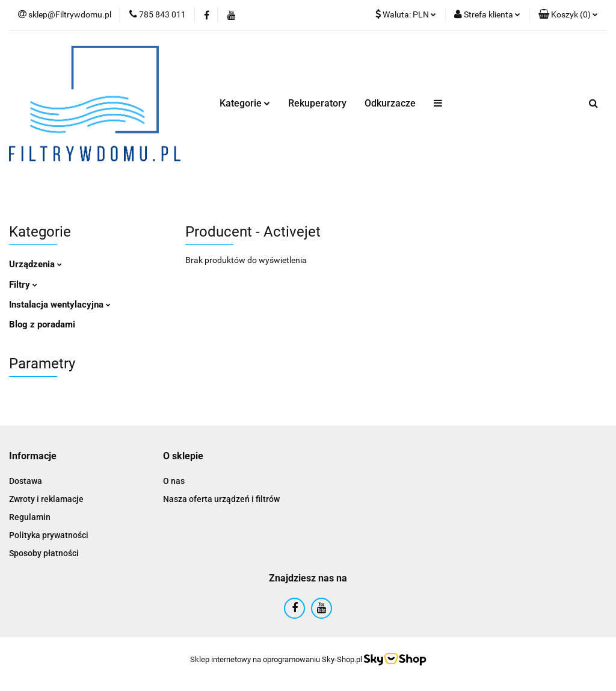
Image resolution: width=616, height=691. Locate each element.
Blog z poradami (42, 324)
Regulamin (30, 517)
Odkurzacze (390, 103)
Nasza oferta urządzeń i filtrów (221, 499)
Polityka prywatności (49, 535)
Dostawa (26, 481)
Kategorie (245, 103)
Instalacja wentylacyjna (60, 305)
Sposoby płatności (44, 553)
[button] (568, 15)
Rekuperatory (317, 103)
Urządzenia (35, 264)
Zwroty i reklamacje (46, 499)
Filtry (23, 285)
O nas (174, 481)
